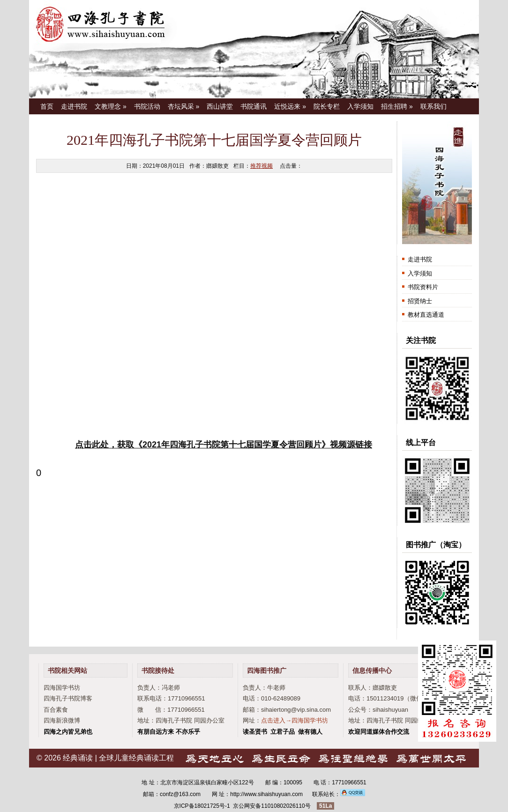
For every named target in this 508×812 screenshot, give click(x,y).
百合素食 (56, 710)
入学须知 (360, 106)
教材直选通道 (426, 315)
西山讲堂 (220, 106)
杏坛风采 (184, 106)
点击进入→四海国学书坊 (295, 720)
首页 (47, 106)
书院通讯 (254, 106)
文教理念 (111, 106)
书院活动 (147, 106)
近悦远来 (290, 106)
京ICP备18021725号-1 (202, 806)
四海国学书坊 (62, 688)
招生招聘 (397, 106)
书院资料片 (423, 287)
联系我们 (433, 106)
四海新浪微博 (62, 720)
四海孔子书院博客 (68, 698)
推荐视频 (261, 166)
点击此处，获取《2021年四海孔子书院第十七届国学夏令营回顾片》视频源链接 (224, 445)
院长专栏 (327, 106)
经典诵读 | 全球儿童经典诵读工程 (118, 758)
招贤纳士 (420, 301)
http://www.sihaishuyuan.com (266, 794)
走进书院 (74, 106)
